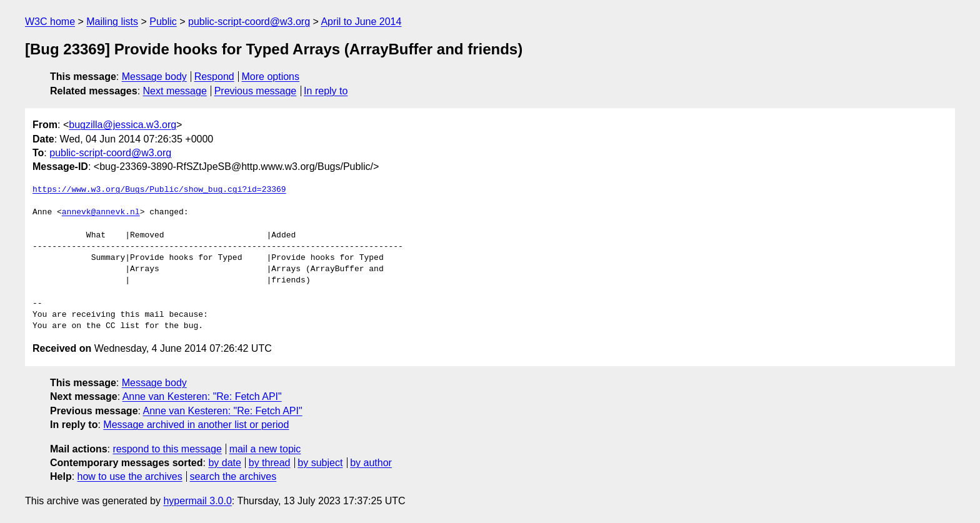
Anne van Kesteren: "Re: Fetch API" (202, 396)
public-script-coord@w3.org (249, 22)
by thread (270, 463)
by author (371, 463)
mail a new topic (265, 449)
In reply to (326, 91)
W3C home (50, 22)
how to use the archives (130, 476)
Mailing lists (112, 22)
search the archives (233, 476)
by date (224, 463)
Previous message (256, 91)
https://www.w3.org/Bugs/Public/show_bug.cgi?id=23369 (159, 190)
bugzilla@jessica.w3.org (122, 125)
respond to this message (167, 449)
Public (163, 22)
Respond (214, 77)
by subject (320, 463)
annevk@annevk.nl (101, 212)
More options (271, 77)
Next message (175, 91)
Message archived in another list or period (196, 425)
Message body (154, 77)
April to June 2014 (361, 22)
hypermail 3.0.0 (197, 501)
